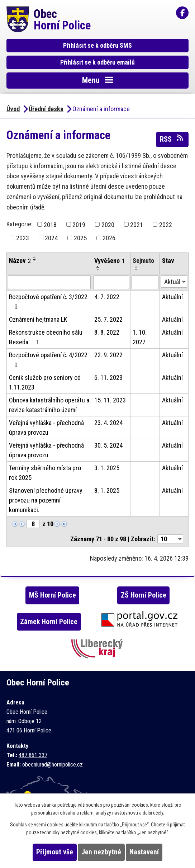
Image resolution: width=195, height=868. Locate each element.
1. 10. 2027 (140, 337)
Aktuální (172, 297)
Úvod (13, 109)
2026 (109, 238)
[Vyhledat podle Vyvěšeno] (111, 282)
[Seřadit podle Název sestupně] (35, 260)
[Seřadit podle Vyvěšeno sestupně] (98, 270)
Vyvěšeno (110, 261)
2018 (50, 224)
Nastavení (144, 852)
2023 (23, 238)
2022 (166, 224)
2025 (80, 238)
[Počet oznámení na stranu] (170, 539)
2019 (79, 224)
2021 (137, 224)
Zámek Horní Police (49, 622)
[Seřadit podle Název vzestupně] (35, 257)
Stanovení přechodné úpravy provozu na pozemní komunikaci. (46, 500)
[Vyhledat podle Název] (49, 282)
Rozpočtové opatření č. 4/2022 (48, 360)
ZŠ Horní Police (144, 595)
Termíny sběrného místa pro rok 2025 (45, 473)
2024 (51, 238)
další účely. (153, 813)
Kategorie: (20, 224)
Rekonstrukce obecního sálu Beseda (46, 337)
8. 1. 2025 (107, 490)
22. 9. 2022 (108, 355)
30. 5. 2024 (108, 445)
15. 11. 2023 (110, 400)
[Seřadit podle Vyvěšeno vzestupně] (98, 267)
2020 (108, 224)
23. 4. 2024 (108, 423)
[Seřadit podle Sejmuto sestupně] (137, 270)
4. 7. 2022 (107, 297)
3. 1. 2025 (107, 468)
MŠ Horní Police (53, 595)
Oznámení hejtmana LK (38, 319)
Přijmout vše (55, 852)
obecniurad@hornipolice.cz (53, 765)
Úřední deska (46, 109)
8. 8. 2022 (107, 332)
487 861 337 (33, 755)
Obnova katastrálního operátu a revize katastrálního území (49, 405)
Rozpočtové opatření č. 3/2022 (48, 301)
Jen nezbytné (101, 852)
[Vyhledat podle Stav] (174, 282)
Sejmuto (143, 261)
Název (20, 261)
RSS (172, 139)
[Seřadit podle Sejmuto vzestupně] (137, 267)
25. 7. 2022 (108, 319)
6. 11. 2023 (108, 378)
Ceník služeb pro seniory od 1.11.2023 (45, 382)
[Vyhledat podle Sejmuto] (145, 282)
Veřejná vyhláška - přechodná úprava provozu (46, 428)
